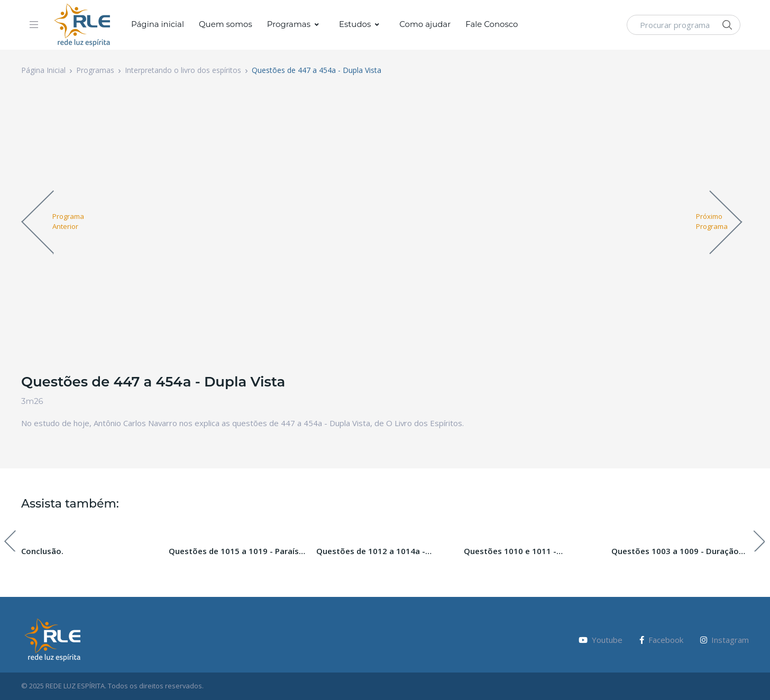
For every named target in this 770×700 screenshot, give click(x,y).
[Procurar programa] (684, 25)
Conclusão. (42, 551)
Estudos (355, 24)
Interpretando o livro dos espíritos (183, 70)
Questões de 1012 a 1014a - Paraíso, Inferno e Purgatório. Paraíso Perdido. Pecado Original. (381, 551)
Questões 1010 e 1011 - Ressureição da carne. (510, 551)
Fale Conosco (492, 24)
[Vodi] (82, 25)
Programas (289, 24)
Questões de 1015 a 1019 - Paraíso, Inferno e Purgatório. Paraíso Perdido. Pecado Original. (237, 551)
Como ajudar (425, 24)
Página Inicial (43, 70)
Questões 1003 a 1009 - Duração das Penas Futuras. (675, 551)
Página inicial (158, 24)
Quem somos (226, 24)
